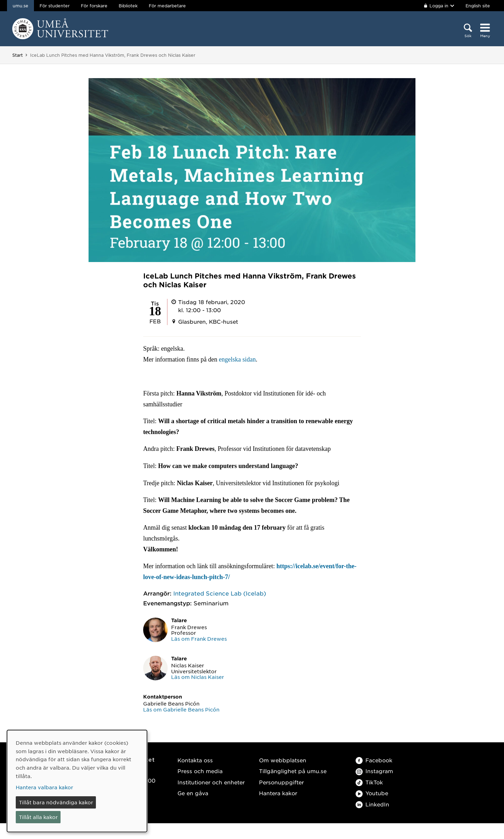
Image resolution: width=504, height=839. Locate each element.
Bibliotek (128, 6)
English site (478, 6)
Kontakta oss (195, 760)
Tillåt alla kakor (38, 817)
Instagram (374, 771)
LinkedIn (372, 804)
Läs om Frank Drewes (199, 639)
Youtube (372, 793)
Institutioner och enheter (211, 782)
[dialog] (77, 781)
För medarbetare (167, 6)
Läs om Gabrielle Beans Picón (181, 709)
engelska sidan (237, 359)
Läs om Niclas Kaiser (198, 677)
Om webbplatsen (283, 760)
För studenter (55, 6)
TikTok (369, 782)
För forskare (94, 6)
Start (17, 55)
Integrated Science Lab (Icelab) (220, 593)
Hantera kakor (278, 793)
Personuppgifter (281, 782)
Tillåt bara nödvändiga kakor (56, 802)
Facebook (374, 760)
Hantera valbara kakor (44, 787)
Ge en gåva (193, 793)
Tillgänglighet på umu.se (293, 771)
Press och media (200, 771)
